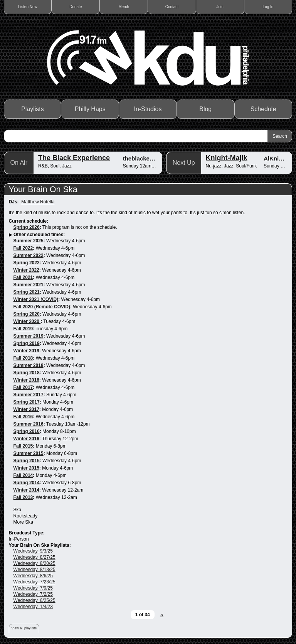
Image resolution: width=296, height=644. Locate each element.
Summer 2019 (29, 336)
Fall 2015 (23, 446)
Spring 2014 (27, 483)
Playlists (33, 109)
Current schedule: (29, 221)
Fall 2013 (23, 497)
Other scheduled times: (39, 235)
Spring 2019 (27, 343)
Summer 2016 (29, 424)
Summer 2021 (29, 285)
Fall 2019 (23, 329)
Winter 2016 (26, 439)
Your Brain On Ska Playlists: (40, 545)
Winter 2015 (26, 468)
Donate (76, 7)
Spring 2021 (27, 292)
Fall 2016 (23, 417)
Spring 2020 (27, 314)
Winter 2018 (26, 380)
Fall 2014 (23, 475)
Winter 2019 (26, 351)
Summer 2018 (29, 365)
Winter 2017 (26, 409)
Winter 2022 (26, 270)
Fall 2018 (23, 358)
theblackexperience (150, 158)
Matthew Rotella (38, 202)
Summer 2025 (29, 241)
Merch (124, 7)
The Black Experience (74, 158)
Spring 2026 (27, 227)
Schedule (263, 109)
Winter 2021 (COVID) (36, 299)
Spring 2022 (27, 263)
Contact (172, 7)
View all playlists (24, 628)
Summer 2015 (29, 453)
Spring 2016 (27, 431)
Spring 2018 (27, 373)
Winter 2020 (27, 321)
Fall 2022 (23, 248)
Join (220, 7)
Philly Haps (90, 109)
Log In (268, 7)
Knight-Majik (227, 158)
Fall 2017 (23, 387)
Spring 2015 (27, 461)
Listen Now (28, 7)
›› (162, 615)
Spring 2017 (27, 402)
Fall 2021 (23, 277)
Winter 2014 (26, 490)
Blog (205, 109)
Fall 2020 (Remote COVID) (42, 307)
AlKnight (276, 158)
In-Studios (148, 109)
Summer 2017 (29, 395)
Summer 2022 (29, 255)
